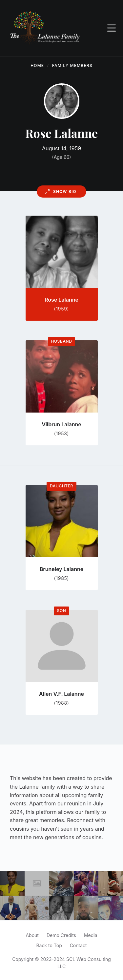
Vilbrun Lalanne (61, 424)
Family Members (72, 65)
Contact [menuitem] (78, 945)
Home (37, 65)
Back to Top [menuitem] (49, 945)
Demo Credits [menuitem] (61, 935)
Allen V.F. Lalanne (61, 694)
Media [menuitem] (91, 935)
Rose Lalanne (61, 300)
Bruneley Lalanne (61, 569)
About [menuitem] (32, 935)
